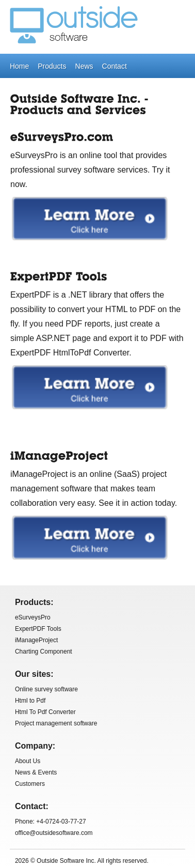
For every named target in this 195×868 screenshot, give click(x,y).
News (84, 66)
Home (19, 66)
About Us (28, 761)
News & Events (36, 772)
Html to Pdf (30, 701)
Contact (115, 66)
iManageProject (36, 640)
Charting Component (44, 652)
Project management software (56, 723)
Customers (30, 784)
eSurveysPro (33, 617)
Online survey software (46, 689)
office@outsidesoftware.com (54, 833)
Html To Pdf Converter (45, 712)
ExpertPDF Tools (38, 629)
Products (52, 66)
